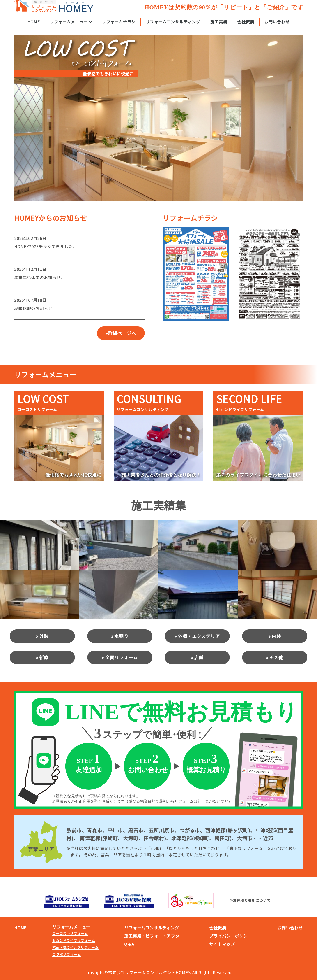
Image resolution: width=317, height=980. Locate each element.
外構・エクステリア (199, 636)
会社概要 (246, 26)
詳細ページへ (122, 333)
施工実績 (219, 26)
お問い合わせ (277, 26)
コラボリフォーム (67, 954)
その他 (276, 657)
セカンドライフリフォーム (74, 940)
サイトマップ (222, 944)
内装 (276, 636)
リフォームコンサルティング (173, 26)
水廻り (121, 636)
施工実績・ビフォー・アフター (154, 936)
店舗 (199, 657)
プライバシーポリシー (230, 936)
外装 (44, 636)
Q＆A (129, 944)
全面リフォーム (121, 657)
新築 (44, 657)
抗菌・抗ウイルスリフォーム (75, 947)
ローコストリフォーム (70, 933)
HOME (33, 26)
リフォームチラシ (119, 26)
